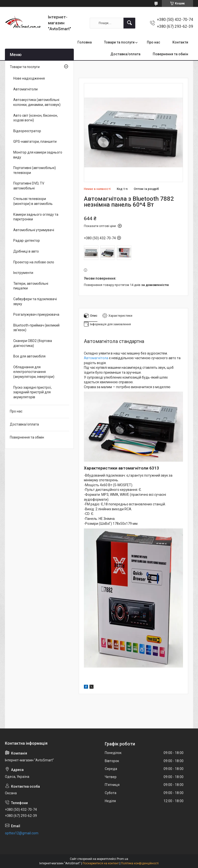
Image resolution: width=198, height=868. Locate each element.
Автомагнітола (96, 358)
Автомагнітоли (25, 89)
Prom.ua (122, 859)
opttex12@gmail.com (22, 833)
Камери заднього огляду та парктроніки (36, 217)
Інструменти (23, 273)
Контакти (180, 42)
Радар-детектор (27, 241)
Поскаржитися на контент (101, 863)
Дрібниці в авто (26, 251)
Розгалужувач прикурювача (36, 314)
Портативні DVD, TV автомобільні (29, 186)
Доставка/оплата (125, 54)
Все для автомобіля (29, 356)
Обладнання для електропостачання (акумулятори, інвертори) (34, 372)
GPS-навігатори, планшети (35, 142)
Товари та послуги (119, 42)
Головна (85, 42)
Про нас (153, 42)
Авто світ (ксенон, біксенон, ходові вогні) (36, 118)
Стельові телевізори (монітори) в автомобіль (33, 201)
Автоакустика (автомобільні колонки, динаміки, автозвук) (37, 102)
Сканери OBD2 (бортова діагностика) (33, 343)
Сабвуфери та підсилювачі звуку (35, 301)
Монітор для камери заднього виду (38, 155)
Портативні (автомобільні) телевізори (35, 170)
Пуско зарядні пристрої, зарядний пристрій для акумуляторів (32, 392)
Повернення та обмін (170, 54)
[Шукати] (129, 23)
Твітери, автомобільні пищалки (31, 286)
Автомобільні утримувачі (34, 230)
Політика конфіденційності (140, 863)
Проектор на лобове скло (34, 262)
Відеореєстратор (27, 131)
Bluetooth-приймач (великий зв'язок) (36, 328)
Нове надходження (29, 78)
